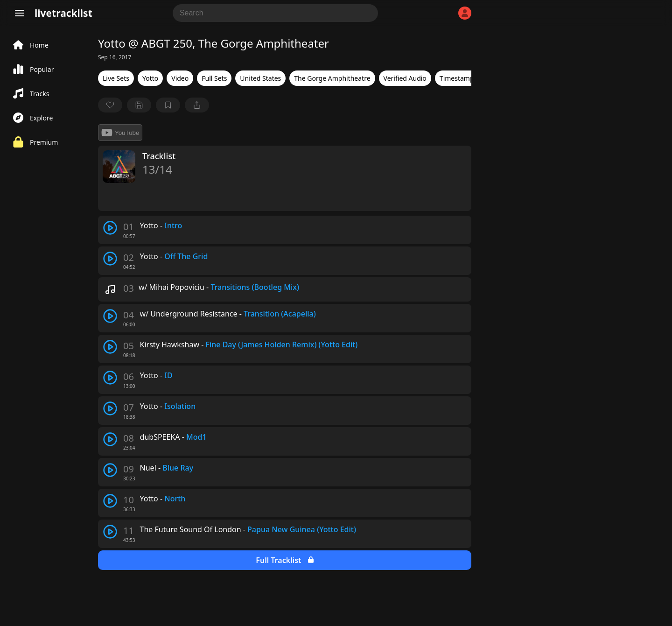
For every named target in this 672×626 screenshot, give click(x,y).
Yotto (150, 78)
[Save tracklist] (139, 105)
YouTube (120, 133)
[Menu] (20, 13)
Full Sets (214, 78)
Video (180, 78)
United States (260, 78)
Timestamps (458, 78)
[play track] (110, 228)
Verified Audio (405, 78)
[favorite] (110, 105)
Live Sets (116, 78)
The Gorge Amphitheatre (332, 78)
